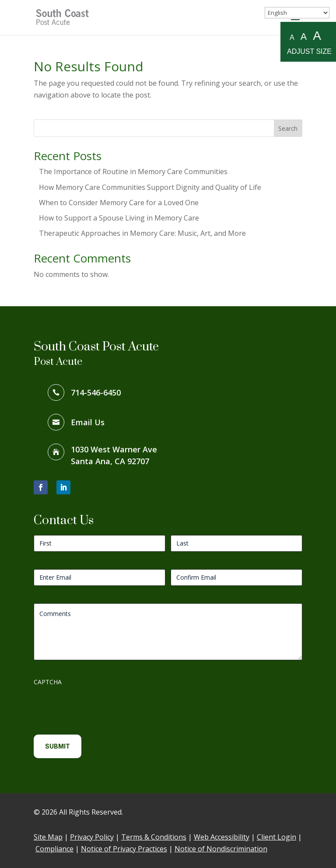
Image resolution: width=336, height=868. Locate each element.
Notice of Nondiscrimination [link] (221, 849)
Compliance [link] (54, 849)
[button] (41, 487)
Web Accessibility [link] (222, 837)
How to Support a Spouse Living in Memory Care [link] (119, 218)
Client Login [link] (276, 837)
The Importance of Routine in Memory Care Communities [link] (133, 171)
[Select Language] (297, 13)
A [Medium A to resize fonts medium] (304, 37)
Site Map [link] (48, 837)
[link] (64, 17)
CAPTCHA (48, 682)
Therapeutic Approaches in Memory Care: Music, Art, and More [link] (142, 233)
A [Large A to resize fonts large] (317, 36)
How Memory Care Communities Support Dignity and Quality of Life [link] (150, 187)
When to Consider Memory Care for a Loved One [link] (119, 203)
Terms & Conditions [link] (154, 837)
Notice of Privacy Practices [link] (124, 849)
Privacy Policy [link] (92, 837)
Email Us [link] (88, 422)
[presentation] (100, 707)
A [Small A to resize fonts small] (292, 37)
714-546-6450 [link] (96, 392)
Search (288, 128)
